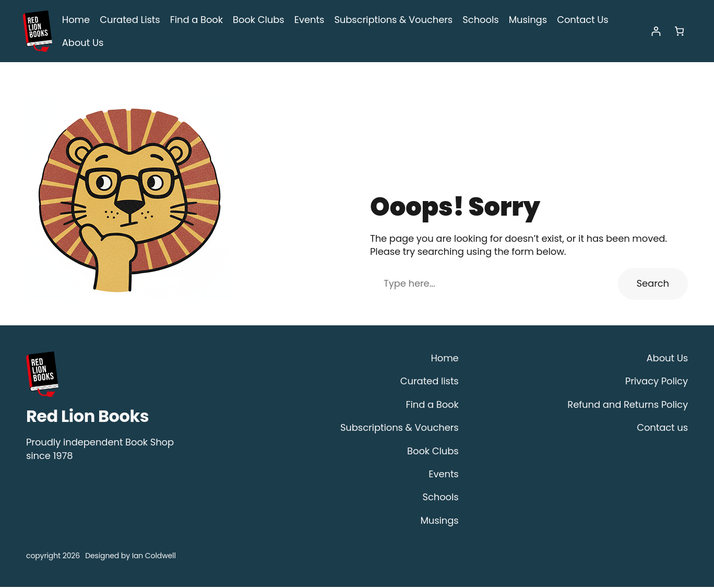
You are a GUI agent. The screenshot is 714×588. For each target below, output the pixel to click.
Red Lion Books (87, 417)
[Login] (656, 32)
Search (654, 285)
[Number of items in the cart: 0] (679, 32)
